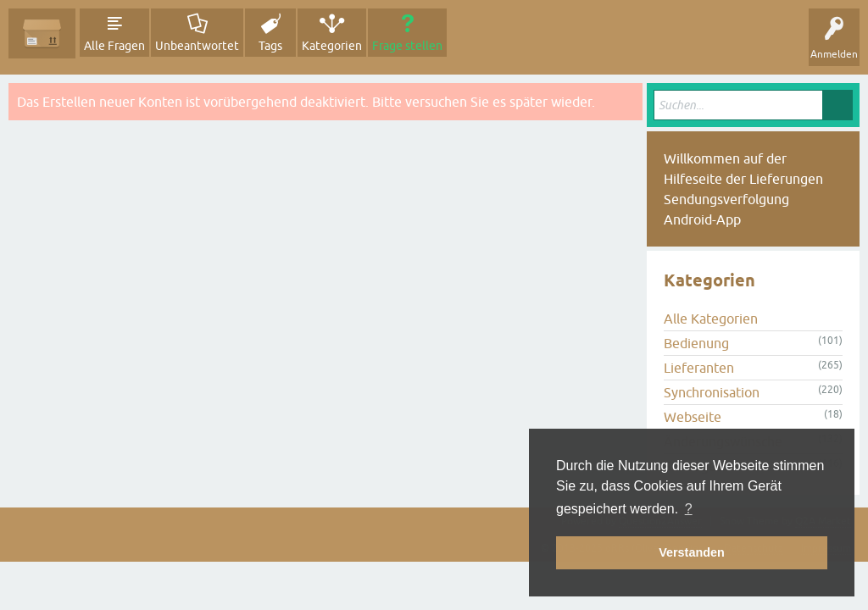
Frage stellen (407, 46)
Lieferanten (699, 368)
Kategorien (332, 46)
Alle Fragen (114, 46)
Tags (270, 46)
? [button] (689, 509)
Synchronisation (712, 392)
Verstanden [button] (692, 552)
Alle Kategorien (711, 319)
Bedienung (696, 343)
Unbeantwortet (197, 46)
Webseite (693, 417)
